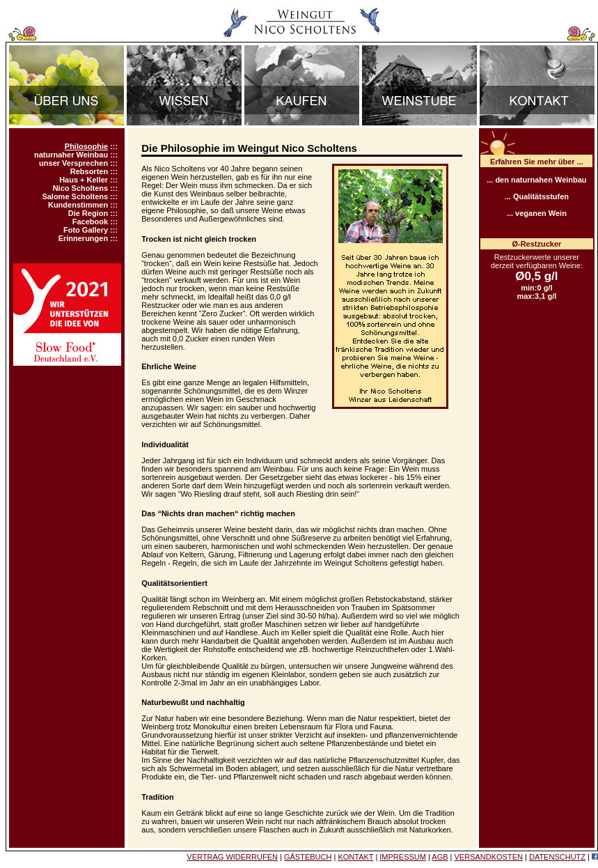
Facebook (90, 222)
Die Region (88, 213)
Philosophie (86, 146)
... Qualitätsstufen (537, 196)
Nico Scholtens (80, 188)
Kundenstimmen (78, 205)
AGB (440, 857)
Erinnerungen (84, 238)
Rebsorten (89, 171)
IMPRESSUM (403, 857)
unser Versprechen (73, 163)
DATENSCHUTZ (557, 857)
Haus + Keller (84, 180)
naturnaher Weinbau (71, 155)
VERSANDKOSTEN (489, 857)
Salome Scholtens (75, 196)
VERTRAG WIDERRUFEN (232, 857)
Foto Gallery (86, 230)
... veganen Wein (537, 213)
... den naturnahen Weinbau (536, 180)
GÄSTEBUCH (308, 857)
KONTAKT (355, 857)
